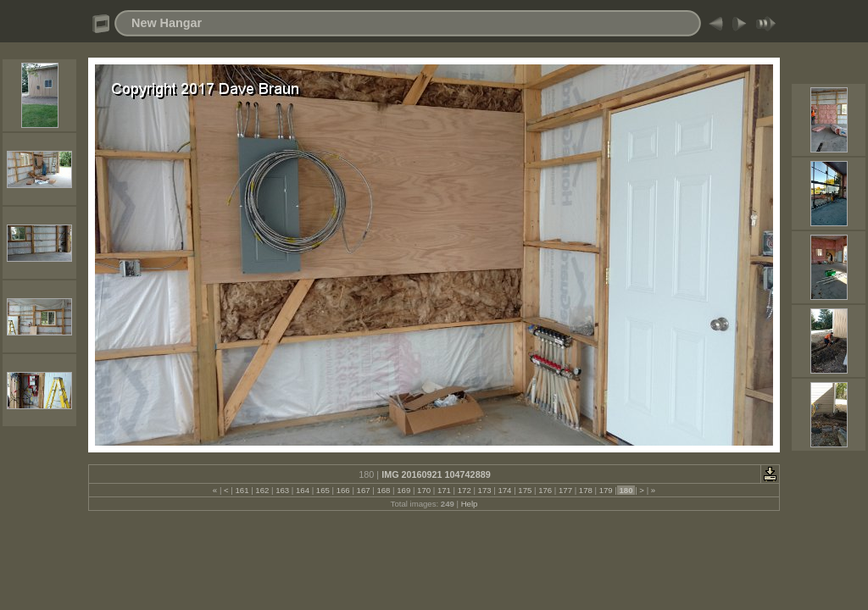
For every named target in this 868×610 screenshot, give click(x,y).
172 (464, 490)
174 (505, 490)
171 (444, 490)
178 (585, 490)
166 (343, 490)
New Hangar (167, 23)
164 (302, 490)
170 (423, 490)
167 (363, 490)
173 (484, 490)
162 (262, 490)
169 (404, 490)
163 (283, 490)
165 (323, 490)
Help (470, 504)
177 (565, 490)
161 (242, 490)
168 (384, 490)
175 (525, 490)
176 (545, 490)
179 (606, 490)
